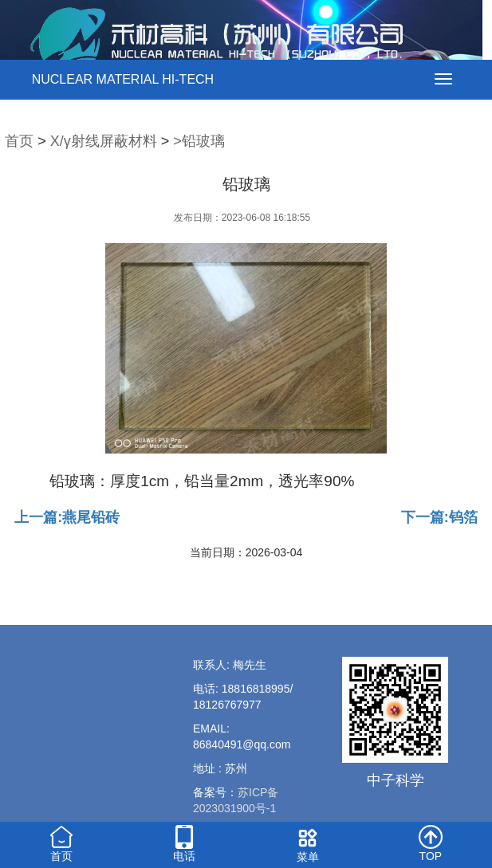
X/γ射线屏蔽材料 (104, 141)
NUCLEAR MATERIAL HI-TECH (123, 79)
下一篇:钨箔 (439, 517)
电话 (184, 842)
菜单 (308, 843)
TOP (431, 842)
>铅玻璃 (199, 141)
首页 (19, 141)
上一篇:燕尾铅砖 (67, 517)
